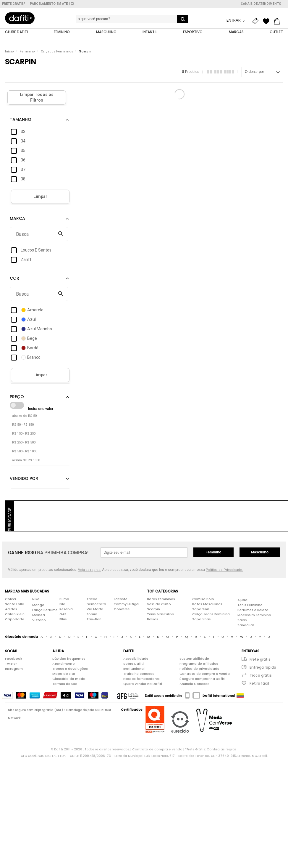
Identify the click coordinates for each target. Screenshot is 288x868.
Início (9, 52)
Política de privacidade (199, 669)
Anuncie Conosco (195, 684)
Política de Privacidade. (224, 570)
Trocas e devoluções (70, 669)
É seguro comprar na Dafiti (202, 679)
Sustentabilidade (194, 659)
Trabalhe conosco (139, 674)
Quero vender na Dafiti (143, 684)
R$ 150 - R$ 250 (24, 434)
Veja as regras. (90, 570)
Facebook (14, 659)
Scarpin (85, 52)
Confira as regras (222, 750)
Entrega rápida (263, 668)
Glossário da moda (69, 679)
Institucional (134, 669)
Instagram (14, 669)
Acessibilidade (136, 659)
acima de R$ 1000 (26, 461)
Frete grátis (260, 660)
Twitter (11, 664)
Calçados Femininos (57, 52)
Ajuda (242, 600)
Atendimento (64, 664)
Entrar (234, 20)
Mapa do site (64, 674)
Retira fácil (259, 684)
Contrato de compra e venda (205, 674)
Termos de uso (65, 684)
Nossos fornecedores (141, 679)
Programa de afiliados (199, 664)
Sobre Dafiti (134, 664)
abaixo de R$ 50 (24, 416)
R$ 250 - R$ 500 (24, 443)
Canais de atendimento (261, 4)
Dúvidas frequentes (69, 659)
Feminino (27, 52)
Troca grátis (261, 676)
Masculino (260, 552)
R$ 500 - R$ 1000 (25, 452)
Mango (38, 605)
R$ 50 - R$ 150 (23, 425)
